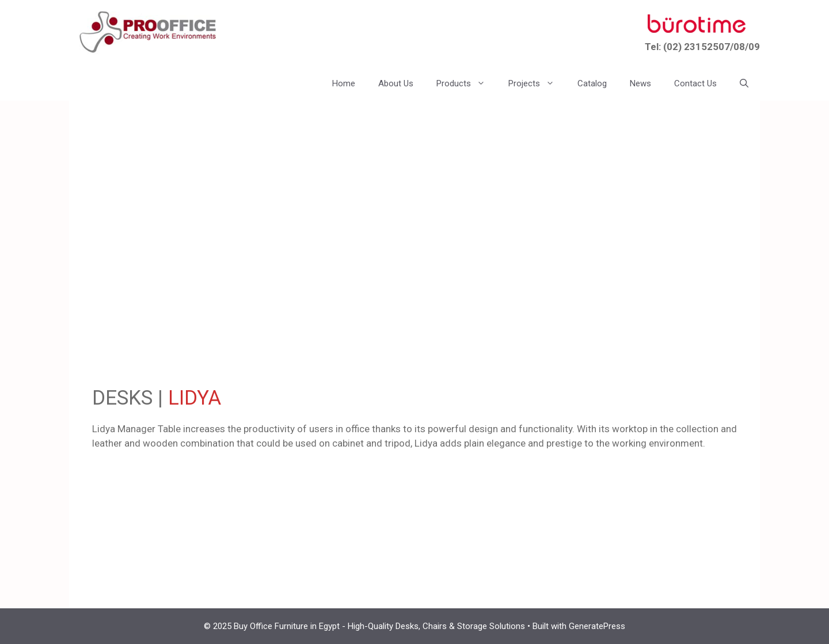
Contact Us (695, 83)
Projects (537, 83)
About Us (396, 83)
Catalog (592, 83)
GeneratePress (597, 626)
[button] (744, 83)
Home (344, 83)
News (640, 83)
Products (467, 83)
